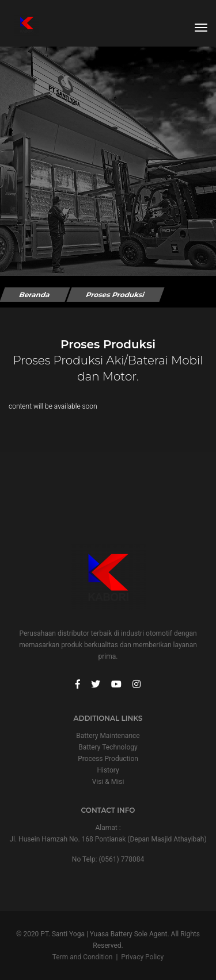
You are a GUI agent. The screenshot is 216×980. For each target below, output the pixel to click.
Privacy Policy (142, 957)
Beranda (35, 295)
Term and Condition (83, 957)
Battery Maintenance (108, 736)
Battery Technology (108, 747)
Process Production (108, 759)
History (108, 770)
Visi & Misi (108, 782)
